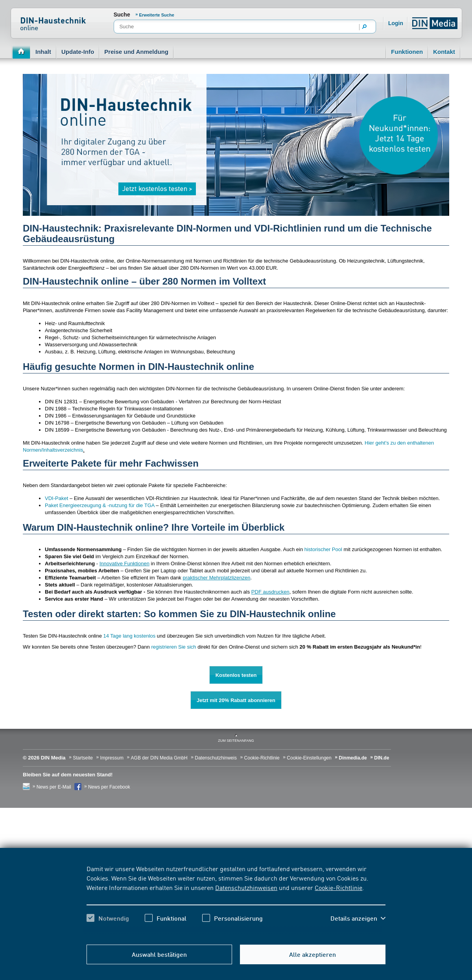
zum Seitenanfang (236, 741)
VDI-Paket (56, 498)
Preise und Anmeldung (136, 52)
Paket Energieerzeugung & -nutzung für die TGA (100, 505)
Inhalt (43, 52)
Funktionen (407, 52)
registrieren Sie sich (173, 647)
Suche (122, 15)
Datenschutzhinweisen (246, 887)
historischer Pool (323, 549)
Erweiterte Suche (157, 15)
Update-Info (78, 52)
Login (396, 23)
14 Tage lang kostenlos (130, 636)
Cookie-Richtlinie (338, 887)
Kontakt (444, 52)
